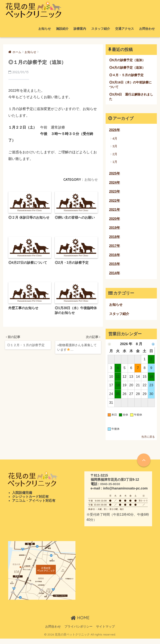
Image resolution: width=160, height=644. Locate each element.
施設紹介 (62, 29)
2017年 (115, 250)
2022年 (115, 203)
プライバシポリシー (78, 632)
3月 (115, 148)
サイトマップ (105, 632)
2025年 (115, 175)
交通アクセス (125, 29)
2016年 (115, 259)
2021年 (115, 212)
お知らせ (45, 29)
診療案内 (80, 29)
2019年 (115, 231)
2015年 (115, 268)
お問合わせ (147, 29)
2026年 (115, 131)
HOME (80, 623)
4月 (115, 140)
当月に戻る (148, 442)
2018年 (115, 240)
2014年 (115, 277)
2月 (115, 155)
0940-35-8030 (111, 489)
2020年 (115, 222)
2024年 (115, 184)
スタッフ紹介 (101, 29)
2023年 (115, 194)
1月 (115, 163)
